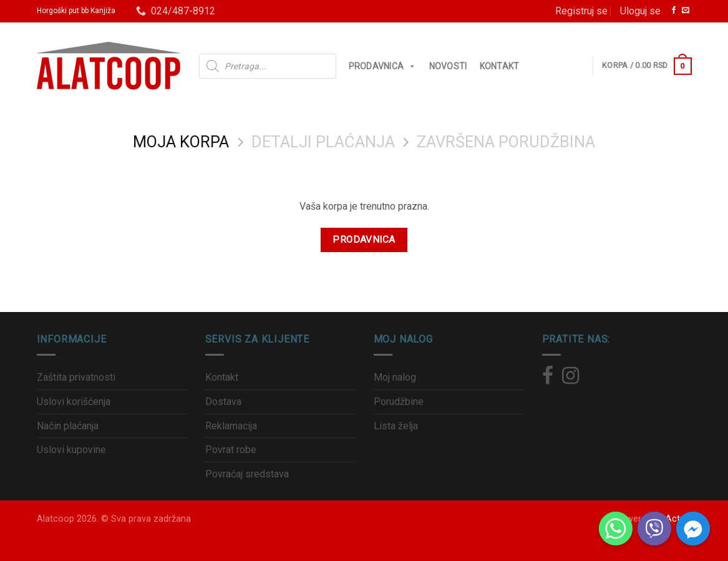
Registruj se (581, 11)
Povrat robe (231, 450)
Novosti (448, 66)
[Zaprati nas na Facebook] (674, 11)
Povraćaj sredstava (247, 474)
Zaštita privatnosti (76, 377)
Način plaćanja (68, 426)
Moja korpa (181, 142)
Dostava (223, 402)
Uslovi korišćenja (74, 402)
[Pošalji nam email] (686, 11)
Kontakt (500, 66)
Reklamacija (231, 426)
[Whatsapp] (616, 529)
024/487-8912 (176, 11)
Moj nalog (395, 377)
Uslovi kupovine (71, 450)
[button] (410, 66)
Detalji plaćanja (323, 142)
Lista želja (396, 426)
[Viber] (654, 529)
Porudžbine (399, 402)
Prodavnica (383, 66)
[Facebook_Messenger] (693, 529)
